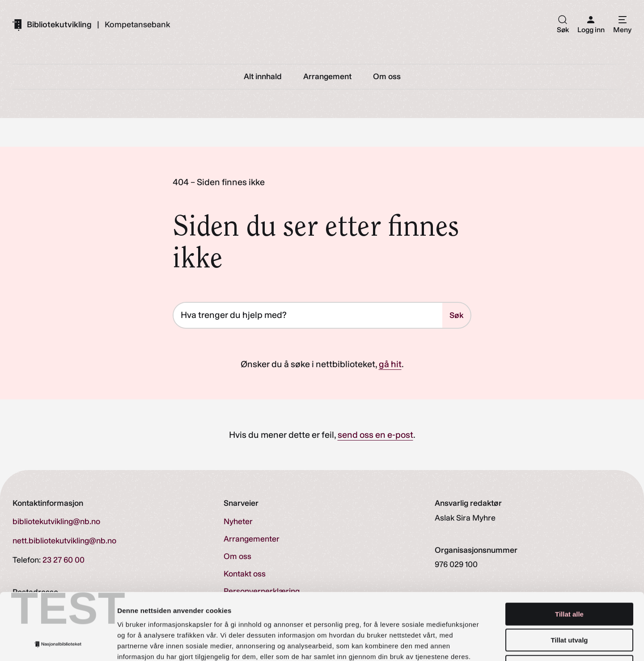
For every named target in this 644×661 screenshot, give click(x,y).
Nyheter (238, 521)
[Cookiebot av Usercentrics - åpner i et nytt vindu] (58, 644)
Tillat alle (569, 552)
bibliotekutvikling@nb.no (56, 521)
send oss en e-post (375, 435)
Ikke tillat (569, 604)
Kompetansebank (138, 25)
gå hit (390, 364)
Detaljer (476, 643)
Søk (456, 315)
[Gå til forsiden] (52, 25)
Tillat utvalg (569, 578)
